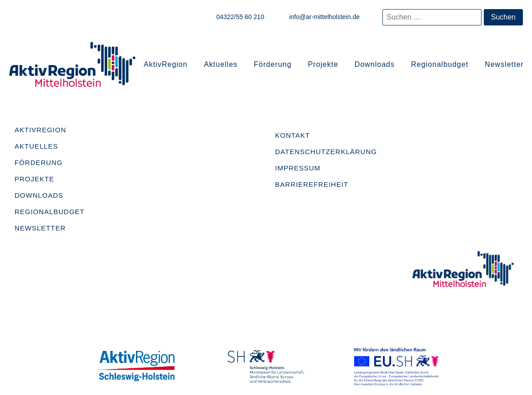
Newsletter (504, 64)
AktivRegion (166, 64)
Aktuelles (221, 64)
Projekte (323, 64)
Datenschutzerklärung (326, 152)
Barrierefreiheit (312, 184)
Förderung (273, 64)
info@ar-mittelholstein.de (324, 17)
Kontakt (293, 135)
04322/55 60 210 (240, 17)
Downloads (375, 64)
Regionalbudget (440, 64)
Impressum (298, 168)
